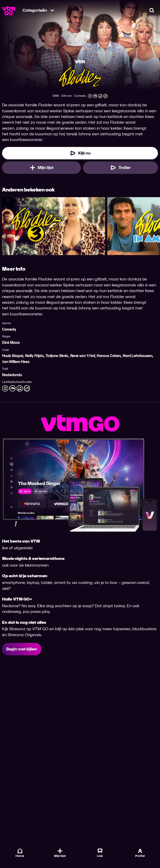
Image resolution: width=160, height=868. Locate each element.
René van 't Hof (83, 356)
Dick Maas (11, 343)
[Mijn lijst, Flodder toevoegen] (41, 168)
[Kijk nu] (80, 153)
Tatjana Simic (57, 356)
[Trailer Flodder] (121, 168)
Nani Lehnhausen (138, 356)
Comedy (9, 329)
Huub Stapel (13, 356)
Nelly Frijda (34, 356)
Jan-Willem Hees (16, 362)
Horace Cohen (109, 356)
